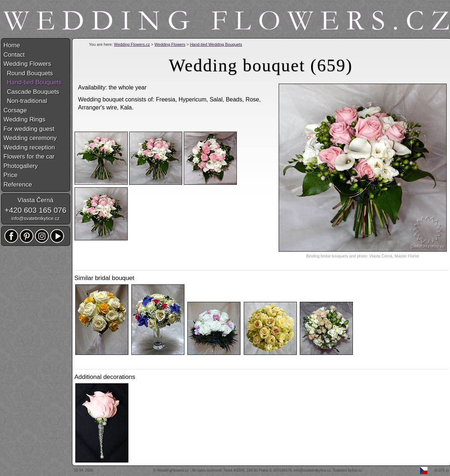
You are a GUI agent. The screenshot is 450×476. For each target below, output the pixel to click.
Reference (18, 185)
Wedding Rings (25, 119)
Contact (14, 55)
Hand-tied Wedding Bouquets (216, 44)
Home (12, 45)
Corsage (15, 110)
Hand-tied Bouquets (33, 82)
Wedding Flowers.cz (132, 44)
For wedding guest (29, 129)
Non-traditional (25, 101)
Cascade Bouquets (31, 92)
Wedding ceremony (30, 138)
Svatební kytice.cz (348, 470)
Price (11, 175)
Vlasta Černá (35, 200)
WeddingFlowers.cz (173, 470)
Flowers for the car (29, 157)
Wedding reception (29, 147)
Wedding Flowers (170, 44)
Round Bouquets (28, 73)
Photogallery (21, 166)
